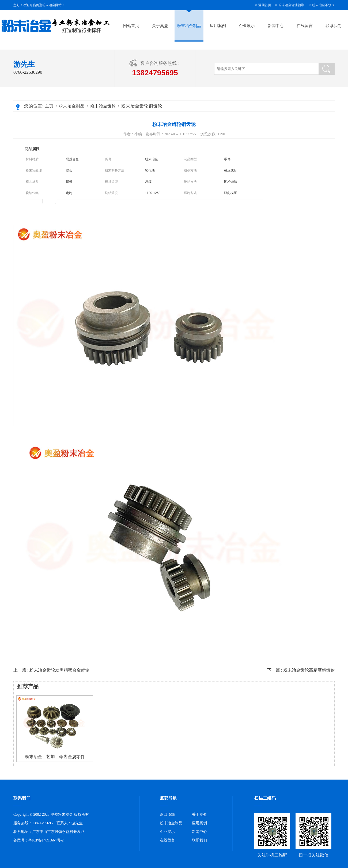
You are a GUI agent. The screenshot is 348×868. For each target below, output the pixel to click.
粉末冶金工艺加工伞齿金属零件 (55, 757)
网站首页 (131, 26)
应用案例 (218, 26)
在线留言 (305, 26)
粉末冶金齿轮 (103, 106)
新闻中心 (276, 26)
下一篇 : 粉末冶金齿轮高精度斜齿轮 (301, 670)
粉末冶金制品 (189, 26)
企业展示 (247, 26)
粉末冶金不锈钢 (323, 5)
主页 (49, 106)
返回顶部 (167, 815)
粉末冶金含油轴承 (291, 5)
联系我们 (334, 26)
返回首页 (265, 5)
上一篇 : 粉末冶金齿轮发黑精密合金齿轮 (51, 670)
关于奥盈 (160, 26)
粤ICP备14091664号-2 (46, 840)
